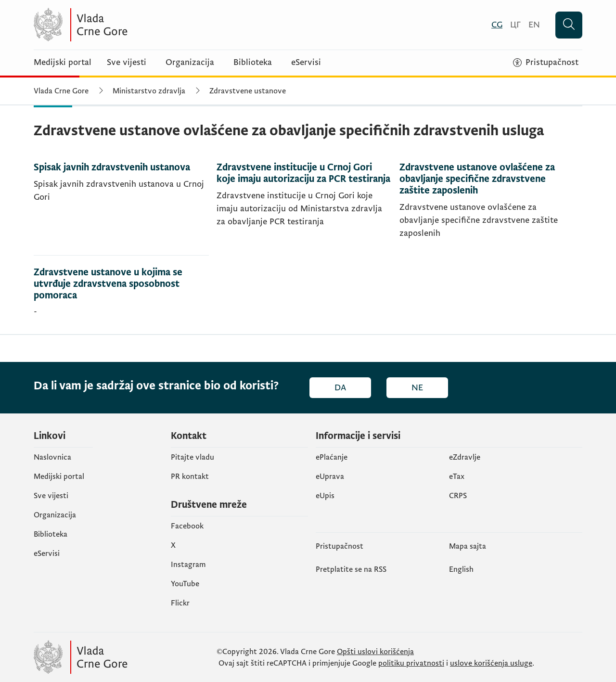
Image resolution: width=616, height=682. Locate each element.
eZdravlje (465, 457)
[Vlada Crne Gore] (128, 25)
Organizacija (190, 63)
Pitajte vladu (192, 457)
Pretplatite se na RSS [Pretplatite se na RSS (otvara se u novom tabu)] (351, 569)
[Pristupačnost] (546, 63)
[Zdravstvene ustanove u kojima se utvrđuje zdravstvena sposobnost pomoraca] (121, 295)
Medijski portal (63, 63)
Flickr (180, 603)
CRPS (458, 496)
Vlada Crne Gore (61, 91)
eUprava (330, 476)
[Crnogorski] (497, 25)
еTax (457, 476)
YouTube (185, 584)
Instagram (188, 565)
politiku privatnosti (411, 663)
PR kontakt (190, 476)
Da (340, 388)
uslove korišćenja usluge (491, 663)
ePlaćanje (332, 457)
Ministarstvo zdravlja (149, 91)
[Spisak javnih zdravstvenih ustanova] (121, 209)
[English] (534, 25)
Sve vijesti (127, 63)
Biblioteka (253, 63)
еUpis (325, 496)
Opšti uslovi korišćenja (375, 652)
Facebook (187, 526)
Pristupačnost (340, 546)
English (461, 569)
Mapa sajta (468, 546)
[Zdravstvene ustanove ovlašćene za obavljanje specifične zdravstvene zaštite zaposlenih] (487, 209)
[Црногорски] (515, 25)
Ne (417, 388)
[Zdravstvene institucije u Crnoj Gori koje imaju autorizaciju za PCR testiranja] (304, 209)
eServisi (306, 63)
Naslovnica (52, 457)
